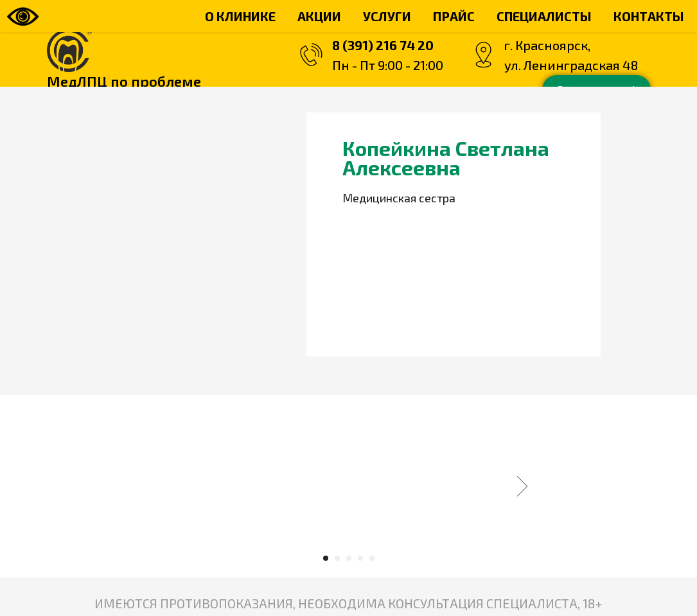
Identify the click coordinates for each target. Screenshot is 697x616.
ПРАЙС (454, 16)
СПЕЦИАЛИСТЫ (544, 16)
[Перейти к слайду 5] (372, 558)
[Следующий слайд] (522, 486)
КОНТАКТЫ (649, 16)
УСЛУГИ (387, 16)
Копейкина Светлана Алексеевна (446, 157)
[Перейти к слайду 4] (360, 558)
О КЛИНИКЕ (240, 16)
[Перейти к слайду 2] (337, 558)
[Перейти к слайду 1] (326, 558)
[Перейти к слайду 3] (349, 558)
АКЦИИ (319, 16)
